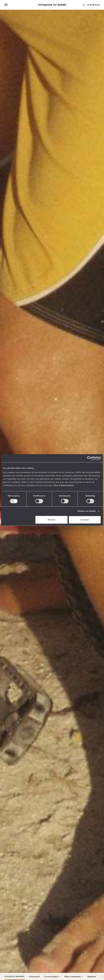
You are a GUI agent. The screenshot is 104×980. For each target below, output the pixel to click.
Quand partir (34, 976)
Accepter (85, 520)
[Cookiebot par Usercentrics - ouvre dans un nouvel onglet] (89, 458)
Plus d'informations (64, 485)
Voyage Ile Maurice (14, 976)
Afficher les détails (86, 511)
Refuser (51, 520)
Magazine (92, 976)
